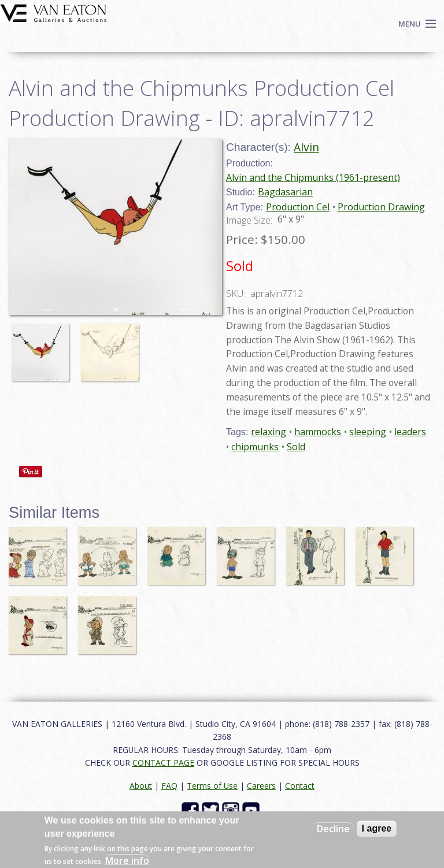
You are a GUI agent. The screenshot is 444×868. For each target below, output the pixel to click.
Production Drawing (381, 207)
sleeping (368, 432)
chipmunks (255, 447)
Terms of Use (212, 786)
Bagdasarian (285, 192)
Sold (296, 447)
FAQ (169, 786)
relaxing (269, 432)
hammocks (318, 432)
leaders (410, 432)
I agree (377, 828)
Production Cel (298, 207)
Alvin (306, 147)
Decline (333, 829)
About (141, 786)
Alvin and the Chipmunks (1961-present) (313, 177)
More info (127, 860)
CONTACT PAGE (163, 763)
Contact (300, 786)
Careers (261, 786)
